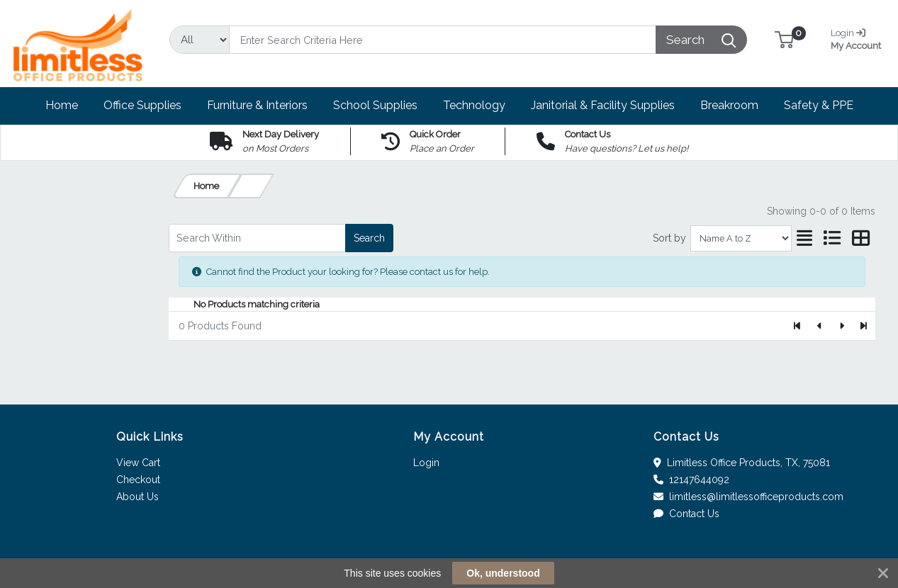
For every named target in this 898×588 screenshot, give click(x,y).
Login (426, 463)
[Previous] (820, 326)
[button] (784, 39)
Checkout (138, 480)
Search (369, 238)
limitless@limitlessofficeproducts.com (748, 497)
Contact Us (686, 514)
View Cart (138, 463)
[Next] (842, 326)
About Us (137, 497)
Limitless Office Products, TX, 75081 (742, 463)
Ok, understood (503, 573)
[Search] (443, 40)
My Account (858, 38)
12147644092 (691, 480)
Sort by (669, 238)
